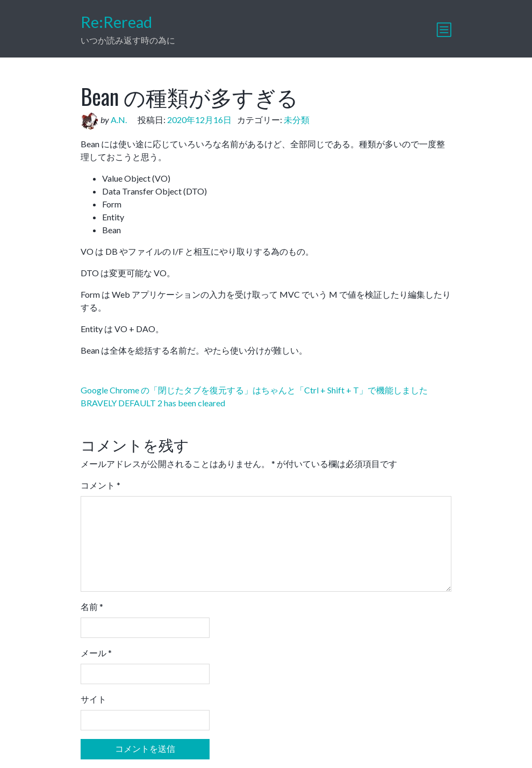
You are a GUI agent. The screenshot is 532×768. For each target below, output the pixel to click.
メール (96, 653)
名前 (92, 606)
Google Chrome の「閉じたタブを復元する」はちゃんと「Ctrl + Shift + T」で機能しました (254, 390)
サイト (94, 699)
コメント (100, 485)
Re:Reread (116, 22)
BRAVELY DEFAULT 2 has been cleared (153, 403)
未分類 (297, 120)
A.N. (119, 120)
